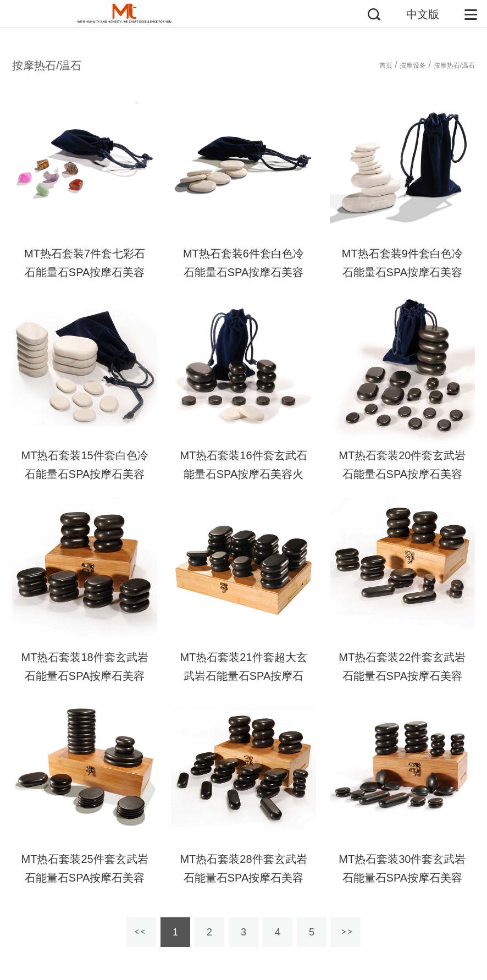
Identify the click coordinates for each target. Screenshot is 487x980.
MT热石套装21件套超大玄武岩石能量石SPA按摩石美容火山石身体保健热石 (243, 676)
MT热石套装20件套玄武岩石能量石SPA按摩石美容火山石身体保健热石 (402, 474)
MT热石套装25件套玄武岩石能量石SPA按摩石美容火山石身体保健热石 (85, 878)
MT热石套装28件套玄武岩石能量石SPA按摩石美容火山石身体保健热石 (243, 878)
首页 (386, 65)
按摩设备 (413, 65)
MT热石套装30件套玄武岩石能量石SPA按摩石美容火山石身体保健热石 (402, 878)
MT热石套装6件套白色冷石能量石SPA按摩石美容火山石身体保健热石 (244, 272)
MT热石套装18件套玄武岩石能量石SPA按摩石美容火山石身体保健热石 (85, 676)
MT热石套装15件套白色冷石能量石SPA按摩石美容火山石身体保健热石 (85, 474)
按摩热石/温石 (454, 65)
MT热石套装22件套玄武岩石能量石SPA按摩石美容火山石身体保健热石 (402, 676)
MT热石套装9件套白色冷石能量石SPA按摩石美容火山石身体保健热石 (402, 272)
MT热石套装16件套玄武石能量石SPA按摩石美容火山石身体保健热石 (243, 474)
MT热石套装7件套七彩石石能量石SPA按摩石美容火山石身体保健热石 (85, 272)
